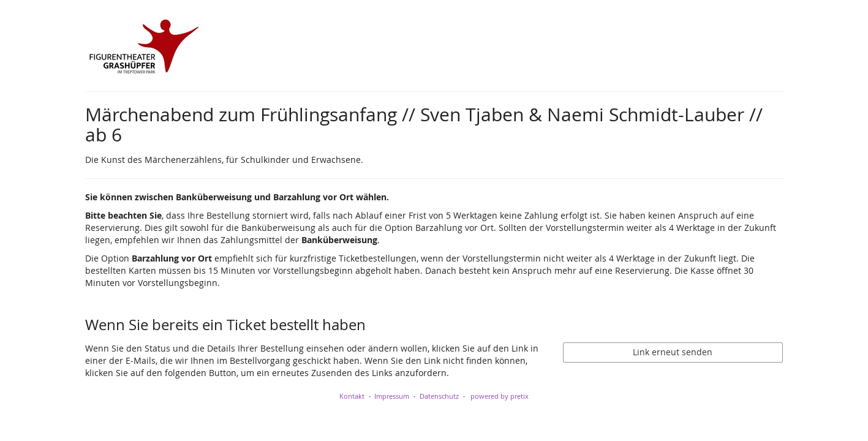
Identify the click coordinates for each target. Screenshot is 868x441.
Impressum (392, 396)
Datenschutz (439, 396)
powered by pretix (500, 396)
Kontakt (352, 396)
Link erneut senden (673, 352)
